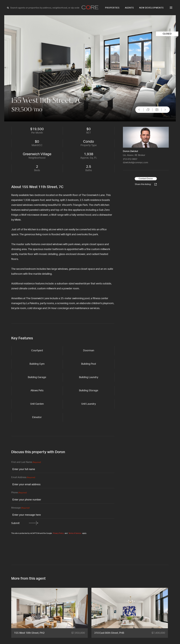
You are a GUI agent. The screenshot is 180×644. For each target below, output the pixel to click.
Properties (112, 8)
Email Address (23, 478)
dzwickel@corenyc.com (135, 163)
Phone (19, 493)
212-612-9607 (130, 159)
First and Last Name (26, 462)
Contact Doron (146, 179)
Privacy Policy (58, 533)
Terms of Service (75, 533)
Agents (129, 8)
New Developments (151, 8)
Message (20, 508)
